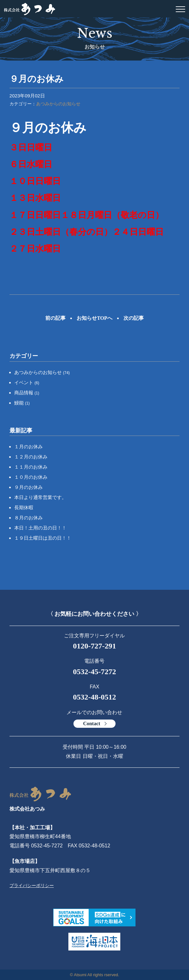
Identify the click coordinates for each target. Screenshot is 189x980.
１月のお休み (28, 447)
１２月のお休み (31, 457)
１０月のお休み (31, 477)
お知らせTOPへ (94, 318)
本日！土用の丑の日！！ (40, 528)
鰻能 (22, 403)
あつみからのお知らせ (58, 104)
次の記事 (134, 318)
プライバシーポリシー (32, 885)
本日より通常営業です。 (40, 497)
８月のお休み (28, 518)
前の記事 (55, 318)
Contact (91, 723)
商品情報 (27, 393)
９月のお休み (28, 487)
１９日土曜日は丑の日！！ (43, 538)
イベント (27, 382)
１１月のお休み (31, 467)
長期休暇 (24, 507)
